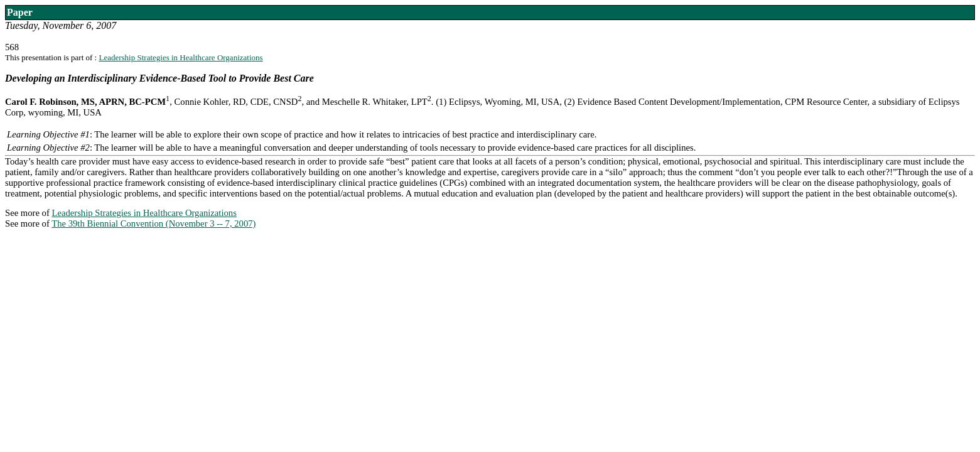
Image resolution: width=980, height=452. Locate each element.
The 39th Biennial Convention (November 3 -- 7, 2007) (153, 223)
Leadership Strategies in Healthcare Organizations (180, 57)
